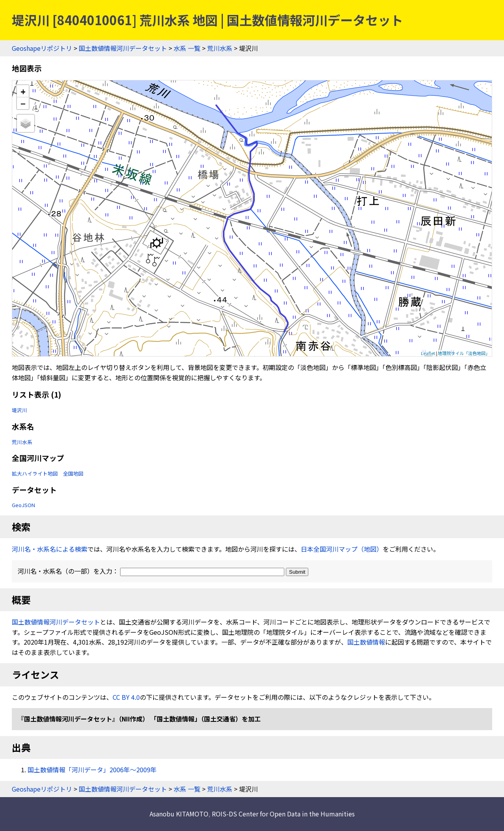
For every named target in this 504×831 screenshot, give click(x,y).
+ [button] (23, 91)
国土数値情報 (366, 642)
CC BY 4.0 (126, 697)
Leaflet (428, 353)
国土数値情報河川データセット (123, 48)
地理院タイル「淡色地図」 (464, 353)
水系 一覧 (187, 48)
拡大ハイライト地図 (35, 473)
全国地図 (73, 473)
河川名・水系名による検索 (50, 549)
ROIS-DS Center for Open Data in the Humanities (283, 814)
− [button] (23, 103)
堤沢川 (19, 410)
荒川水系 (220, 48)
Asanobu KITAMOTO (179, 814)
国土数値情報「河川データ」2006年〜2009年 (92, 770)
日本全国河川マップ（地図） (342, 549)
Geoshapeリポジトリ (42, 48)
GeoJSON (23, 505)
